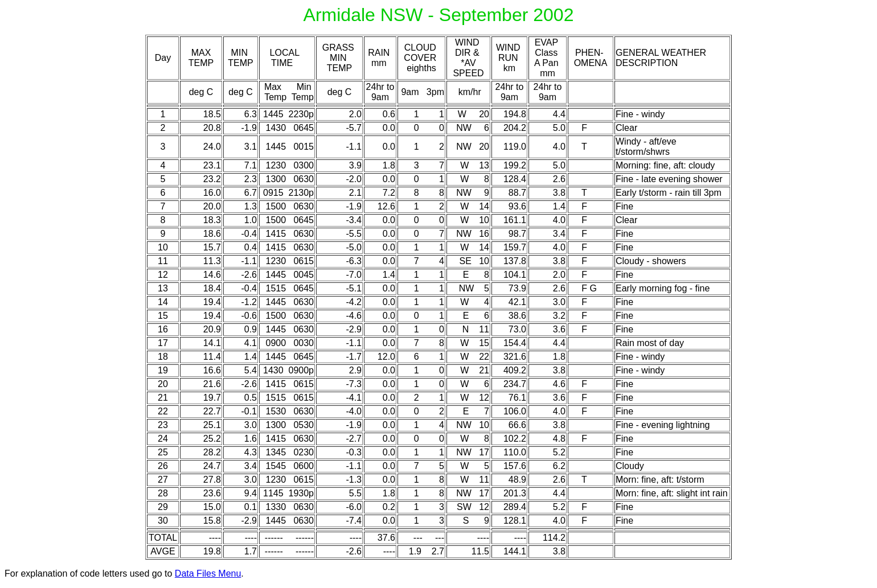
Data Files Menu (208, 573)
